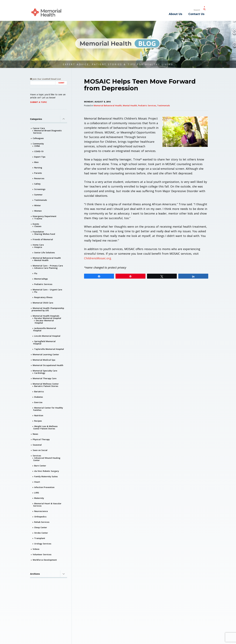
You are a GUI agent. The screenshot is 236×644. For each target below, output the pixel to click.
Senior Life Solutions (45, 253)
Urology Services (43, 544)
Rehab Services (42, 522)
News (35, 434)
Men (36, 162)
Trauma (38, 219)
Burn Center (40, 466)
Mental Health (130, 105)
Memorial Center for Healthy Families (48, 409)
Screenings (40, 189)
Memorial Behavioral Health (108, 105)
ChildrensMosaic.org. (98, 258)
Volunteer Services (42, 554)
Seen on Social (40, 450)
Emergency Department (45, 216)
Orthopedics (40, 517)
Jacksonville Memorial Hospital (45, 329)
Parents (38, 173)
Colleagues (38, 138)
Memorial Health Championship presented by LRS (48, 309)
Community (38, 144)
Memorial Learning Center (46, 354)
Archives (49, 574)
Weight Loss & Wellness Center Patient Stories (45, 427)
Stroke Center (41, 533)
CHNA (37, 146)
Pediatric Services (147, 105)
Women (38, 211)
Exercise (38, 402)
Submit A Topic (38, 102)
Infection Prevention (44, 487)
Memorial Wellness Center (46, 384)
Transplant (40, 538)
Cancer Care (39, 128)
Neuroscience (41, 511)
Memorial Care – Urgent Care (47, 290)
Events (36, 224)
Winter (38, 205)
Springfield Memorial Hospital (44, 342)
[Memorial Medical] (46, 12)
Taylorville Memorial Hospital (49, 349)
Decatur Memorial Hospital (48, 318)
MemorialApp (41, 279)
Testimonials (164, 105)
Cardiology (40, 373)
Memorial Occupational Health (48, 365)
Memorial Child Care (43, 303)
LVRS (37, 493)
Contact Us (196, 14)
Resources (39, 178)
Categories (49, 119)
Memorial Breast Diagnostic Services (48, 132)
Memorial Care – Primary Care (48, 266)
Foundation (38, 232)
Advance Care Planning (46, 268)
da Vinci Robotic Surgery (47, 471)
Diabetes (39, 397)
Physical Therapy (41, 439)
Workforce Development (45, 560)
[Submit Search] (204, 9)
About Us (175, 14)
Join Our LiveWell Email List (46, 79)
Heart (37, 482)
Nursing (38, 168)
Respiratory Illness (43, 297)
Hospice (38, 247)
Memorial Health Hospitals (46, 316)
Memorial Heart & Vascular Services (47, 505)
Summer (38, 195)
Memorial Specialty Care (45, 371)
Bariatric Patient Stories (46, 386)
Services (37, 456)
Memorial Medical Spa (44, 360)
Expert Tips (40, 157)
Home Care (38, 245)
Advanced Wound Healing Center (47, 459)
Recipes (38, 421)
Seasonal (37, 445)
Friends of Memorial (43, 239)
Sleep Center (41, 527)
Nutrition (39, 415)
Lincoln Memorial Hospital (47, 336)
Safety (37, 184)
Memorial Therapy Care (45, 378)
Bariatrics (39, 391)
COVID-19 (39, 151)
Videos (36, 549)
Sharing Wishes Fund (45, 234)
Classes (38, 226)
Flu (36, 273)
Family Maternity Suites (46, 476)
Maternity (39, 498)
